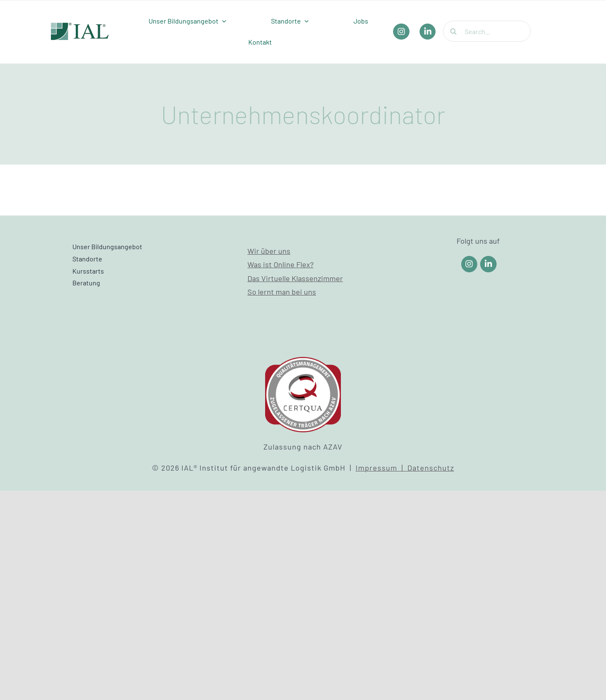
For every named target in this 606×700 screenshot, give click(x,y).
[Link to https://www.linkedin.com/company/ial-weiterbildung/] (488, 264)
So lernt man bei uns (282, 292)
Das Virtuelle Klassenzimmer (295, 278)
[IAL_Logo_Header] (80, 27)
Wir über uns (269, 251)
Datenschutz (431, 468)
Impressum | (381, 468)
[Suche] (454, 31)
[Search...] (487, 31)
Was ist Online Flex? (280, 264)
